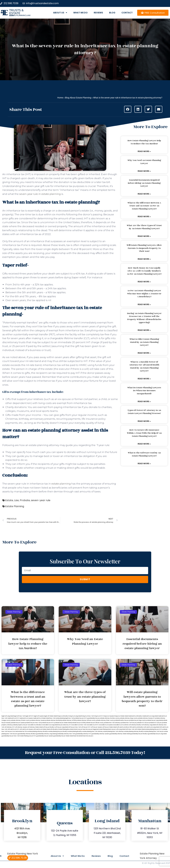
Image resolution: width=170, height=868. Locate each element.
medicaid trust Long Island (150, 716)
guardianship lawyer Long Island (157, 734)
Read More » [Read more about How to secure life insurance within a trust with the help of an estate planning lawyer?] (144, 444)
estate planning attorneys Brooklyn (38, 731)
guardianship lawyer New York (11, 736)
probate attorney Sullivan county (86, 720)
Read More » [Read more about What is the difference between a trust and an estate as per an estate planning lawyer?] (144, 216)
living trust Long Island (75, 716)
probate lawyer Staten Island (63, 723)
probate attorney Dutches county (109, 718)
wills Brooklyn (54, 729)
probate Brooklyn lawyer (121, 720)
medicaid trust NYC (13, 718)
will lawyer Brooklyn (49, 727)
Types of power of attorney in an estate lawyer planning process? (144, 412)
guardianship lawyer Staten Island (63, 736)
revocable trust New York (79, 725)
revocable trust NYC (93, 725)
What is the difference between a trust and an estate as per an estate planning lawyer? (144, 206)
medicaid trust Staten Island (41, 718)
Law (16, 500)
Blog (112, 13)
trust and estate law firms (20, 731)
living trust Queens (109, 716)
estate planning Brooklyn (75, 731)
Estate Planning (15, 506)
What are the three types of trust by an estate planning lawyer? (144, 227)
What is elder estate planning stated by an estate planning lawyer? (144, 342)
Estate (9, 500)
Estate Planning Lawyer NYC (28, 736)
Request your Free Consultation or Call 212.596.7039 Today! (85, 753)
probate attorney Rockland (53, 720)
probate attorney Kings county (129, 718)
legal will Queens (39, 716)
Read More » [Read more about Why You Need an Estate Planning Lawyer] (144, 171)
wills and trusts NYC (13, 729)
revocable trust (118, 725)
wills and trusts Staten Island (42, 729)
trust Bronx (125, 725)
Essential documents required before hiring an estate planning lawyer (144, 183)
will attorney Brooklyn (135, 725)
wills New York (130, 729)
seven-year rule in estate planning (40, 194)
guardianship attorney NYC (83, 734)
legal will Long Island (7, 716)
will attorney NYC (10, 727)
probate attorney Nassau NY (146, 718)
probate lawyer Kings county (138, 720)
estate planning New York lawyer (154, 731)
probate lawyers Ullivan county (95, 723)
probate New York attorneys (112, 723)
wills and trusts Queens (26, 729)
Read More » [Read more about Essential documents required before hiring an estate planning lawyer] (144, 194)
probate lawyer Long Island (154, 720)
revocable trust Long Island (50, 725)
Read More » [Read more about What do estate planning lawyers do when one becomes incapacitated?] (144, 401)
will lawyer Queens (96, 727)
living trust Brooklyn (63, 716)
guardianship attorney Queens (100, 734)
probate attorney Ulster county (105, 720)
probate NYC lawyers (155, 723)
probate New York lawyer (129, 723)
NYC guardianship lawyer (92, 718)
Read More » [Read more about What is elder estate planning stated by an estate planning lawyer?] (144, 353)
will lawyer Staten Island (109, 727)
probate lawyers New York (33, 723)
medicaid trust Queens (26, 718)
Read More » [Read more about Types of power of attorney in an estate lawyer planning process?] (144, 421)
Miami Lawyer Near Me (81, 729)
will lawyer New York (75, 727)
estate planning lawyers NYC (154, 729)
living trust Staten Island (121, 716)
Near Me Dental (78, 736)
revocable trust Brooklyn (35, 725)
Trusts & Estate (16, 12)
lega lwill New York (19, 716)
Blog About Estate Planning (78, 98)
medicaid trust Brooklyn (135, 716)
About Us (60, 13)
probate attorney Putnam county (20, 720)
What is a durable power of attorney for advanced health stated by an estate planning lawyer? (144, 366)
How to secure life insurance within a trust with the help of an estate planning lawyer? (144, 433)
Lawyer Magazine (93, 729)
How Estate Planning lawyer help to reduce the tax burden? (144, 142)
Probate (25, 500)
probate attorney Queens (38, 720)
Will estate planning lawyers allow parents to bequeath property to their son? (144, 248)
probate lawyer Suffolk (78, 723)
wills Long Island (121, 729)
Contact (127, 13)
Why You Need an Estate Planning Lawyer (144, 162)
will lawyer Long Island (62, 727)
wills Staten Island (140, 729)
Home (60, 98)
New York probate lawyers (76, 718)
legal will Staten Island (51, 716)
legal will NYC (29, 716)
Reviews (98, 13)
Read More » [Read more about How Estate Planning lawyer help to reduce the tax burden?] (144, 151)
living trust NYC (99, 716)
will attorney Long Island (149, 725)
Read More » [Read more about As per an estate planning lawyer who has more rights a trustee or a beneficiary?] (144, 304)
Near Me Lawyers (88, 736)
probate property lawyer (20, 725)
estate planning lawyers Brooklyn (58, 731)
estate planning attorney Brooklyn (134, 731)
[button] (128, 109)
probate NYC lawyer (143, 723)
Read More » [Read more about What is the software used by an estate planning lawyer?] (144, 463)
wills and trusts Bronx (123, 727)
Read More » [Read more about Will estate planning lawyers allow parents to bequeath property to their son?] (144, 259)
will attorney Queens (21, 727)
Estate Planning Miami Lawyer (107, 729)
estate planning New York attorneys (114, 731)
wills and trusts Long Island (152, 727)
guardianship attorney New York (66, 734)
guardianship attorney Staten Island (120, 734)
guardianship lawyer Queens (45, 736)
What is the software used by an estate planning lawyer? (144, 454)
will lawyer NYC (86, 727)
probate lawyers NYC (48, 723)
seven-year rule (41, 500)
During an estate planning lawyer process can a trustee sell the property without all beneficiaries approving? (144, 318)
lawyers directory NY (65, 725)
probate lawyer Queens (18, 723)
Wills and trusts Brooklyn (136, 727)
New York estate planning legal (59, 718)
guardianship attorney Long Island (46, 734)
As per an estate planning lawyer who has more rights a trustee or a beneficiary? (144, 294)
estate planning (61, 484)
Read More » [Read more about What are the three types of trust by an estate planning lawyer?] (144, 236)
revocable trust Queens (106, 725)
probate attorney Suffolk (69, 720)
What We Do (80, 13)
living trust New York (88, 716)
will (56, 230)
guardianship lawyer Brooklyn (139, 734)
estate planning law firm (20, 15)
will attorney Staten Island (35, 727)
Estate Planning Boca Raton (66, 729)
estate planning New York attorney (93, 731)
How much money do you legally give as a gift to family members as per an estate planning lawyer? (144, 271)
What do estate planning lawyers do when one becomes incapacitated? (144, 391)
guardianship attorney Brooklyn (27, 734)
